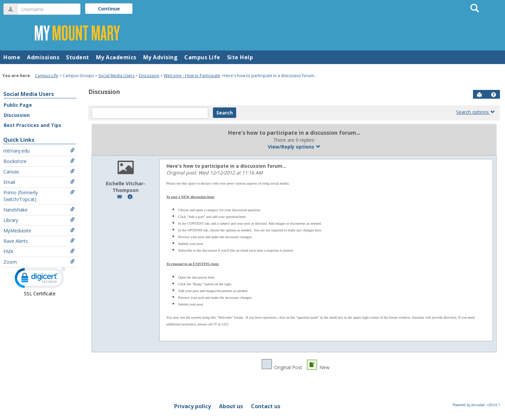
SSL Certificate (40, 294)
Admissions (43, 57)
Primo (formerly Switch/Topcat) (39, 196)
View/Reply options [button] (294, 147)
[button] (494, 95)
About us (231, 406)
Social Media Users (116, 76)
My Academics (116, 57)
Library (39, 220)
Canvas (39, 172)
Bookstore (39, 161)
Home (12, 57)
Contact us (266, 406)
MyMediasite (39, 231)
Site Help (240, 57)
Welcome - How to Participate (192, 76)
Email (39, 182)
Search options (476, 112)
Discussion (149, 76)
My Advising (161, 57)
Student (78, 57)
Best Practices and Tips (33, 125)
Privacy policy (193, 406)
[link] (40, 279)
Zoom (39, 262)
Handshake (39, 210)
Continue (109, 9)
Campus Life (202, 57)
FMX (39, 251)
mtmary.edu (39, 151)
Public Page (18, 105)
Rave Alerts (39, 241)
